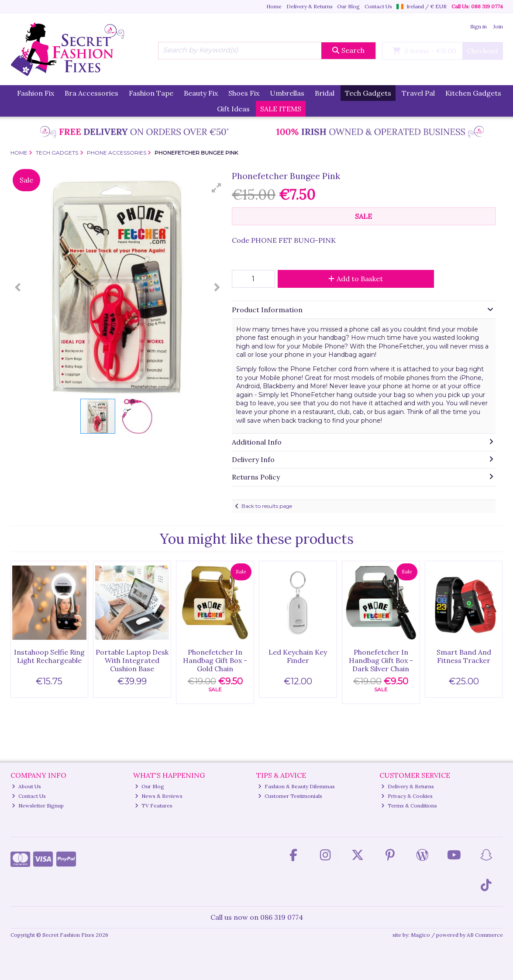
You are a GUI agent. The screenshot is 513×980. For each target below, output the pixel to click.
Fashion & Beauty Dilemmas (296, 786)
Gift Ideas (233, 109)
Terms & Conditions (409, 806)
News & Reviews (159, 796)
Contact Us (378, 6)
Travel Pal (418, 93)
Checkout (482, 51)
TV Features (154, 806)
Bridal (325, 93)
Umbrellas (287, 93)
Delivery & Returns (310, 6)
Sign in (479, 26)
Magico (420, 935)
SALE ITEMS (281, 109)
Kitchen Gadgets (473, 93)
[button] (217, 188)
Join (498, 26)
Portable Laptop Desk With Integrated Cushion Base (132, 660)
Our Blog (348, 6)
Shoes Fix (244, 93)
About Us (26, 786)
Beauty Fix (201, 93)
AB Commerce (485, 935)
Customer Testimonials (290, 796)
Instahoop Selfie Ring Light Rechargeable (49, 656)
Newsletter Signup (38, 806)
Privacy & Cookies (407, 796)
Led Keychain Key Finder (298, 656)
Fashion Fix (36, 93)
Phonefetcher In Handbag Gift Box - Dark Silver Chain (381, 660)
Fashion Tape (151, 93)
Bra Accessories (91, 93)
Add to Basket (356, 279)
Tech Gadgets (368, 93)
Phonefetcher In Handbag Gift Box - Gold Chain (215, 660)
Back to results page (267, 506)
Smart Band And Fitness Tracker (464, 656)
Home (274, 6)
